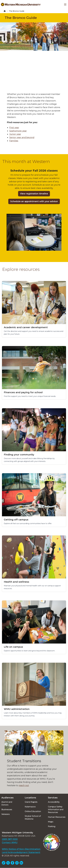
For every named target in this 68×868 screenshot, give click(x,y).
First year (14, 128)
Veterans (6, 814)
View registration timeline (34, 194)
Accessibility (54, 802)
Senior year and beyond (22, 137)
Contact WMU (10, 842)
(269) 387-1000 (10, 839)
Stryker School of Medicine (33, 817)
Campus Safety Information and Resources (56, 810)
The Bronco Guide (21, 18)
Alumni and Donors (7, 803)
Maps (51, 822)
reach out (24, 785)
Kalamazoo (30, 807)
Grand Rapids (31, 802)
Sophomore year (18, 131)
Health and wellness (17, 582)
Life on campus (13, 647)
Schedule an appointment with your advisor (34, 201)
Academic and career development (26, 327)
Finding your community (19, 455)
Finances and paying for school (23, 392)
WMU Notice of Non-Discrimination (21, 849)
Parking (52, 826)
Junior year (15, 134)
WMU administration (17, 709)
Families (14, 141)
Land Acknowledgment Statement (21, 852)
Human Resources (57, 817)
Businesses (7, 810)
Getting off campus (16, 520)
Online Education (33, 811)
